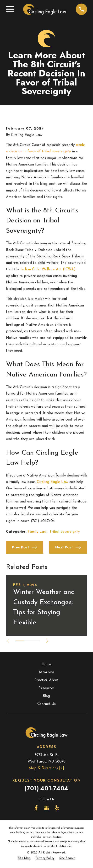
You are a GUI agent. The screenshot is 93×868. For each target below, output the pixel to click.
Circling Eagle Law (52, 482)
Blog (46, 696)
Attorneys (46, 672)
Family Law (37, 532)
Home (46, 665)
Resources (46, 688)
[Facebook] (36, 808)
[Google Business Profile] (46, 808)
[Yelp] (57, 808)
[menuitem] (24, 858)
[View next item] (47, 641)
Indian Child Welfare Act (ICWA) (48, 269)
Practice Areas (46, 680)
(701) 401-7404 (46, 788)
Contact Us (46, 704)
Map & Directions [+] (46, 768)
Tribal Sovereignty (65, 532)
